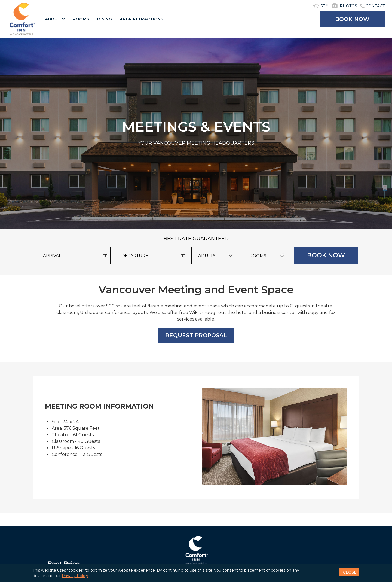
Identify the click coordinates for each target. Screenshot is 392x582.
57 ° (324, 6)
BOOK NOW (352, 19)
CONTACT (375, 6)
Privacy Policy (75, 576)
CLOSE (350, 572)
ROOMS (81, 19)
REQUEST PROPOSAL (196, 335)
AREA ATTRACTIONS (142, 19)
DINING (105, 19)
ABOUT (55, 19)
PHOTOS (348, 6)
